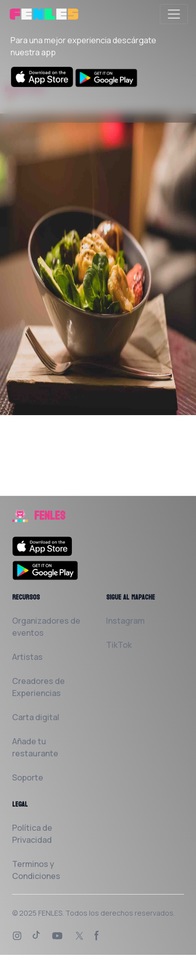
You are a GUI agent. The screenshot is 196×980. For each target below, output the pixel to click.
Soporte (28, 777)
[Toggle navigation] (174, 14)
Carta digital (36, 717)
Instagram (125, 621)
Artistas (27, 657)
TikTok (119, 645)
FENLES (50, 913)
